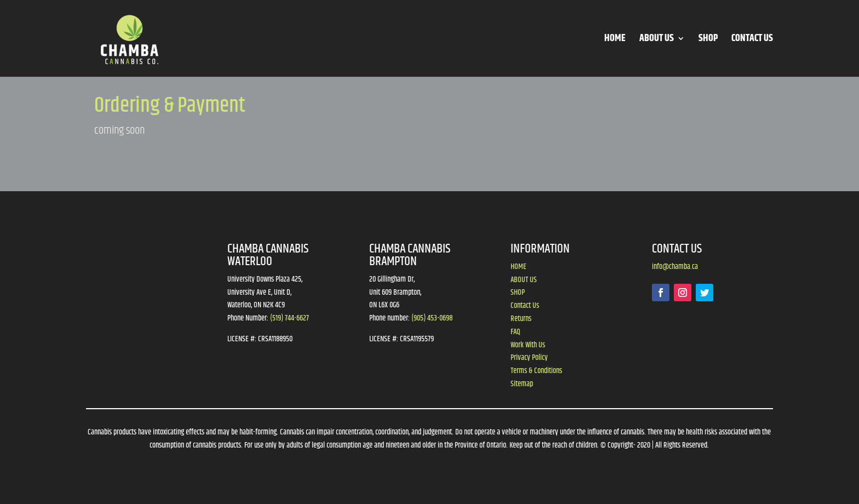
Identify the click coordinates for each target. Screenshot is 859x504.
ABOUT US (657, 40)
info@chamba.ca (675, 267)
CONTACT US (752, 40)
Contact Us (525, 306)
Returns (521, 319)
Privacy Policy (529, 358)
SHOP (708, 40)
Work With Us (528, 345)
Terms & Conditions (536, 371)
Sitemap (522, 384)
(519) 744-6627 (290, 318)
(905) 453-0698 (432, 318)
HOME (615, 40)
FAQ (516, 332)
